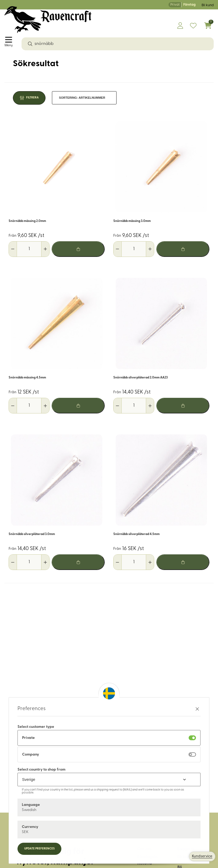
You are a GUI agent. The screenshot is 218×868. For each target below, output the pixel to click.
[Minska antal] (13, 249)
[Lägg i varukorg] (78, 249)
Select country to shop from (41, 770)
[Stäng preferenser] (197, 709)
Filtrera (32, 98)
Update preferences (39, 849)
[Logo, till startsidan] (48, 20)
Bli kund (208, 5)
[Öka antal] (45, 249)
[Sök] (30, 44)
